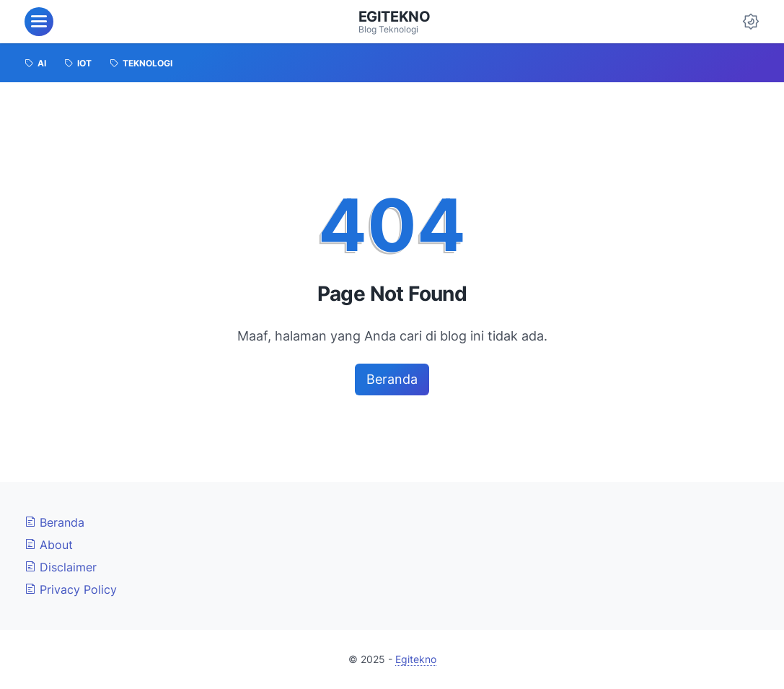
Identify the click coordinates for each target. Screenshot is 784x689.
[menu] (39, 22)
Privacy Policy (71, 589)
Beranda (392, 379)
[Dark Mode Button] (751, 22)
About (49, 545)
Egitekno (395, 17)
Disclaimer (61, 567)
